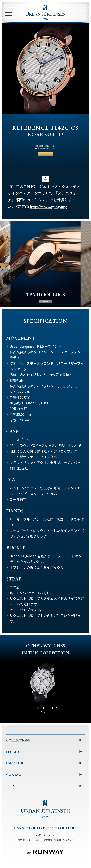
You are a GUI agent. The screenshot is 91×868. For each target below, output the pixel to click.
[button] (5, 269)
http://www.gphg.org (48, 211)
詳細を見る (45, 302)
